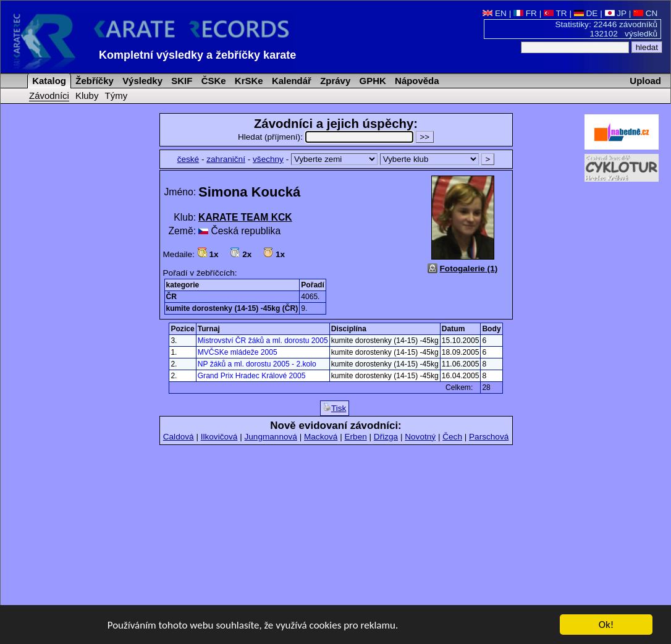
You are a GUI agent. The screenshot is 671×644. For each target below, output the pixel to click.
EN (495, 13)
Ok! (606, 625)
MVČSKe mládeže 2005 (238, 352)
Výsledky (141, 81)
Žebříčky (93, 81)
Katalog (48, 81)
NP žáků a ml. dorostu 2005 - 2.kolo (257, 364)
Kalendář (290, 81)
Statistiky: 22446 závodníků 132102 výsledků (607, 29)
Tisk (335, 408)
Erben (355, 437)
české (188, 159)
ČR (171, 297)
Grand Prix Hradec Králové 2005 (252, 376)
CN (645, 13)
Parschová (489, 437)
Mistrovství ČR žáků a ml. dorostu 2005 (263, 341)
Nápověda (416, 81)
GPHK (371, 81)
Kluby (87, 95)
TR (555, 13)
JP (616, 13)
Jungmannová (270, 437)
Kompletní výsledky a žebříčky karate (197, 55)
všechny (268, 159)
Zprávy (334, 81)
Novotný (420, 437)
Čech (452, 437)
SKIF (180, 81)
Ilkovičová (219, 437)
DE (586, 13)
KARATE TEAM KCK (245, 217)
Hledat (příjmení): (327, 137)
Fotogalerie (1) (469, 269)
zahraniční (226, 159)
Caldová (179, 437)
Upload (645, 81)
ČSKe (213, 81)
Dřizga (386, 437)
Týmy (116, 95)
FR (525, 13)
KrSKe (248, 81)
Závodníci (49, 95)
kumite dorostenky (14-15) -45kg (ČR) (232, 308)
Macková (321, 437)
